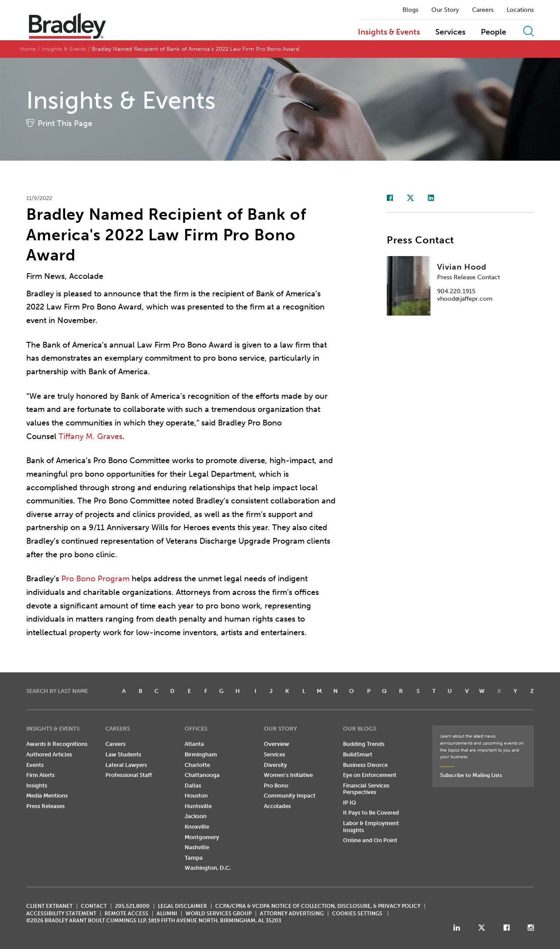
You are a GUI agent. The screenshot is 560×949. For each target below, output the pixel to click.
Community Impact (290, 796)
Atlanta (194, 744)
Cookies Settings (357, 914)
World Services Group (219, 914)
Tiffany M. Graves (91, 436)
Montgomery (202, 837)
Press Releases (45, 806)
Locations (520, 10)
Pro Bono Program (95, 579)
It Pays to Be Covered (371, 813)
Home (28, 49)
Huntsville (198, 806)
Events (35, 765)
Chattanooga (202, 775)
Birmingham (201, 754)
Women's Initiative (288, 775)
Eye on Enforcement (370, 775)
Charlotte (197, 765)
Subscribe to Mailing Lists (471, 775)
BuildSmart (358, 754)
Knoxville (197, 827)
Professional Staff (129, 775)
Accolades (277, 806)
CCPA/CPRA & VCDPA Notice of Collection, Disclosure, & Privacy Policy (318, 906)
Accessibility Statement (61, 914)
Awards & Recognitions (57, 744)
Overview (276, 744)
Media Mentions (47, 796)
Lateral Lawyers (126, 765)
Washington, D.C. (208, 868)
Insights (37, 786)
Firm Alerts (40, 775)
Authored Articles (49, 754)
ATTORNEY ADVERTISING (292, 914)
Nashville (197, 847)
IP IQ (350, 803)
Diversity (275, 765)
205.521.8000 (132, 906)
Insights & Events (389, 32)
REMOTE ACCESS (126, 914)
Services (450, 32)
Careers (483, 10)
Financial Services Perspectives (366, 789)
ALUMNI (167, 914)
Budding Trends (364, 744)
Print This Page (65, 123)
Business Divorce (365, 765)
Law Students (123, 754)
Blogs (410, 10)
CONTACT (94, 906)
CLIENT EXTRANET (49, 906)
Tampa (194, 858)
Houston (196, 796)
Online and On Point (370, 840)
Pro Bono (276, 786)
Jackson (196, 816)
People (493, 32)
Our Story (445, 10)
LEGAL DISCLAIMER (182, 906)
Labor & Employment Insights (371, 827)
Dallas (193, 786)
